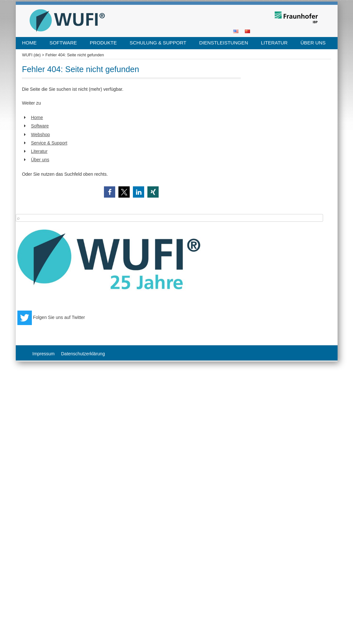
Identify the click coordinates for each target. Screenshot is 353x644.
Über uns (313, 43)
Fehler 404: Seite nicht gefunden (75, 55)
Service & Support (49, 143)
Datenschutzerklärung (83, 354)
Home (29, 43)
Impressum (44, 354)
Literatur (274, 43)
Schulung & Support (158, 43)
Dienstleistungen (224, 43)
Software (63, 43)
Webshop (40, 135)
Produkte (103, 43)
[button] (110, 192)
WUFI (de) (32, 55)
